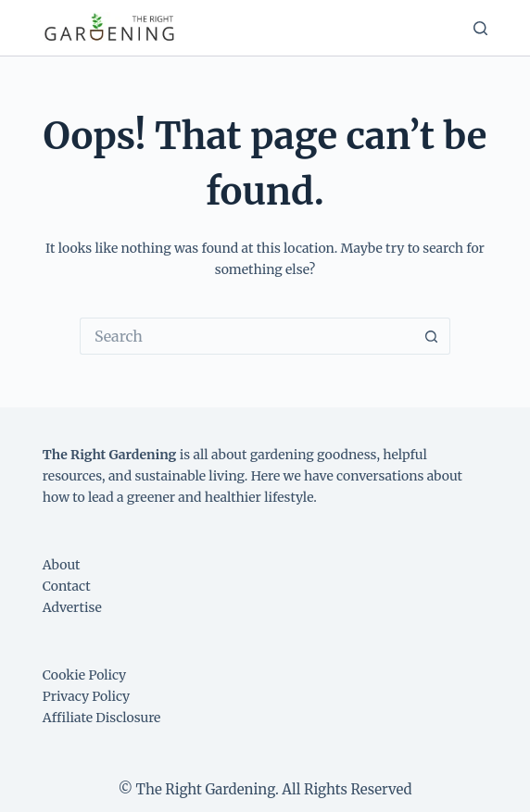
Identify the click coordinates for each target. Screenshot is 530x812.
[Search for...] (246, 336)
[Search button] (432, 336)
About (62, 565)
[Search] (480, 28)
